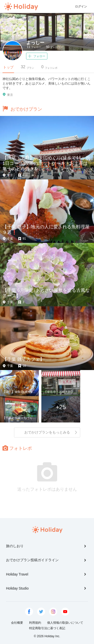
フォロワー (55, 47)
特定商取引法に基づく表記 (47, 628)
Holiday (21, 7)
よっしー (35, 43)
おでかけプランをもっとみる (51, 432)
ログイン (81, 7)
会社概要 (17, 623)
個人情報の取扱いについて (65, 623)
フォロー (34, 47)
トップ (8, 67)
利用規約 (35, 623)
